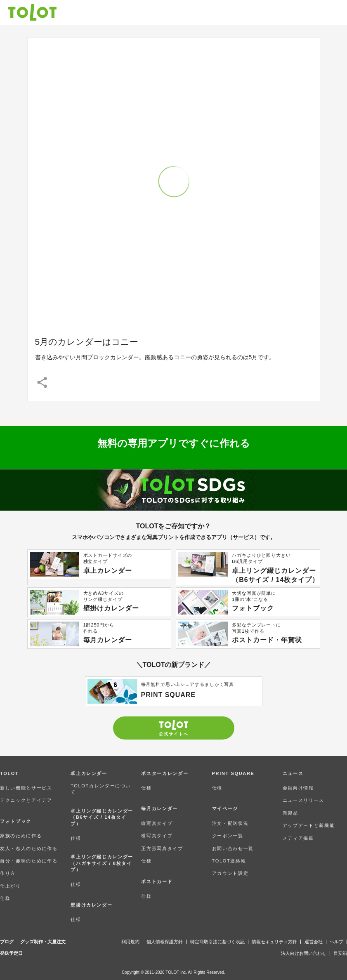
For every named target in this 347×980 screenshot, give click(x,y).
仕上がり (11, 886)
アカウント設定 (230, 873)
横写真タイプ (157, 836)
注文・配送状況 (230, 823)
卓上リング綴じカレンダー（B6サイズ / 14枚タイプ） (102, 817)
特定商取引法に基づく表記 (217, 942)
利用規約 (130, 942)
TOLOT (9, 773)
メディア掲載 (298, 838)
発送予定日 (11, 953)
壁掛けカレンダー (91, 905)
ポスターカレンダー (165, 773)
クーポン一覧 (228, 836)
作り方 (8, 873)
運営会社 (314, 942)
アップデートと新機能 (309, 825)
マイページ (225, 808)
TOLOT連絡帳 (229, 861)
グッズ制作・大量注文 (43, 942)
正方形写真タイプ (162, 848)
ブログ (7, 942)
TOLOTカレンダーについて (101, 789)
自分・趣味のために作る (29, 861)
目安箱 (340, 953)
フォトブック (16, 821)
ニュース (293, 773)
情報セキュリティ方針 (274, 942)
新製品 (290, 813)
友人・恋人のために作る (29, 848)
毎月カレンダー (159, 808)
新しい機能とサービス (26, 788)
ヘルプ (336, 942)
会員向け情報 (298, 788)
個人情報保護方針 (165, 942)
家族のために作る (21, 836)
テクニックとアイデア (26, 800)
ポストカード (157, 881)
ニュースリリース (303, 800)
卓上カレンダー (89, 773)
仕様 (5, 898)
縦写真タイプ (157, 823)
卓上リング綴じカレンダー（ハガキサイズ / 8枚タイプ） (102, 863)
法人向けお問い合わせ (304, 953)
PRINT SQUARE (233, 773)
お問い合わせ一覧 (233, 848)
